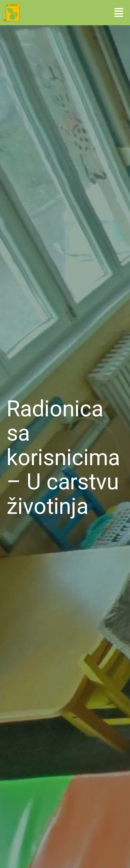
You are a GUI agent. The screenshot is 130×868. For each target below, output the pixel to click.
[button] (119, 12)
